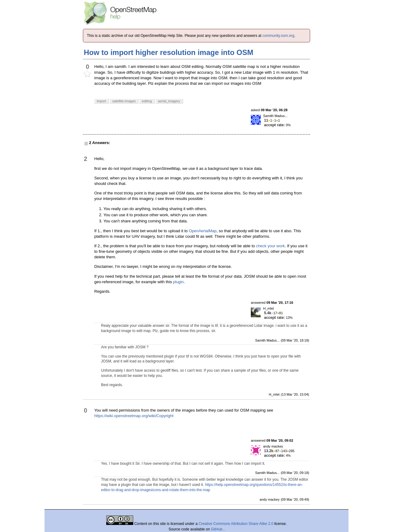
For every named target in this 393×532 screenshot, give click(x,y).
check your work (270, 246)
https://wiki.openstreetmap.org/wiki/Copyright (134, 416)
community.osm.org (278, 36)
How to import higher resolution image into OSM (169, 52)
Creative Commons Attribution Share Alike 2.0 (236, 524)
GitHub (217, 529)
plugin (179, 282)
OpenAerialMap (203, 231)
